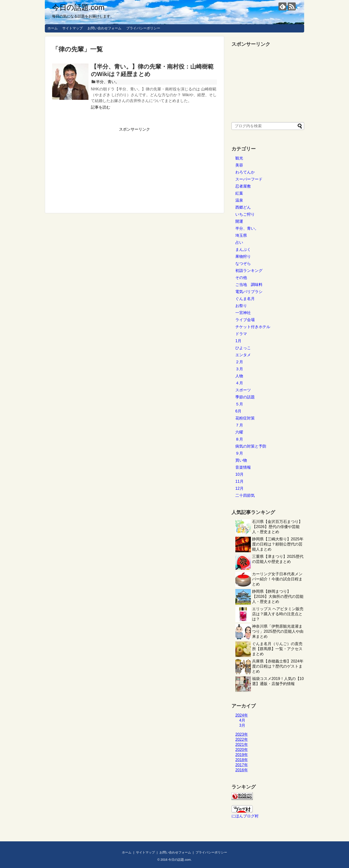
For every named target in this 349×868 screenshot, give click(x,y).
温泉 (239, 200)
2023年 (242, 734)
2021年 (242, 745)
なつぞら (243, 264)
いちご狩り (245, 214)
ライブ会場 (245, 320)
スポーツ (243, 390)
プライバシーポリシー (143, 28)
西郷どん (243, 207)
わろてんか (245, 172)
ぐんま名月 (245, 299)
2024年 (242, 715)
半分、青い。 (108, 82)
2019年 (242, 755)
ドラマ (241, 334)
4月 (242, 720)
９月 (239, 453)
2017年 (242, 765)
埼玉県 (241, 235)
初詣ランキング (249, 271)
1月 (238, 341)
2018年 (242, 760)
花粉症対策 (245, 418)
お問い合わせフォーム (104, 28)
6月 (238, 411)
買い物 (241, 460)
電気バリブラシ (249, 292)
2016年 (242, 770)
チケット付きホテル (253, 327)
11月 (239, 481)
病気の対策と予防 (251, 446)
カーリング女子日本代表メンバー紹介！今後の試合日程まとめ (277, 579)
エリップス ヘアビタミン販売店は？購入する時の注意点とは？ (278, 614)
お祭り (241, 306)
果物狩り (243, 256)
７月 (239, 425)
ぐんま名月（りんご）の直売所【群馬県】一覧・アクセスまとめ (277, 649)
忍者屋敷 (243, 186)
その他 (241, 278)
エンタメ (243, 355)
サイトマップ (72, 28)
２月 (239, 362)
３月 (239, 369)
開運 (239, 221)
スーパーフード (249, 179)
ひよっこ (243, 348)
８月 (239, 439)
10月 (239, 474)
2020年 (242, 750)
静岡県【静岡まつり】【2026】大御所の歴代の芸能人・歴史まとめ (278, 596)
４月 (239, 383)
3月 (242, 725)
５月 (239, 404)
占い (239, 242)
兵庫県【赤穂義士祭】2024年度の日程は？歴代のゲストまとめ (278, 666)
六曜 (239, 432)
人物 (239, 376)
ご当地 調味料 (249, 285)
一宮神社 (243, 313)
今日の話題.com (78, 7)
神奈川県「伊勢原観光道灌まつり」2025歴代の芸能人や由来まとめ (278, 631)
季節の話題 (245, 397)
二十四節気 (245, 495)
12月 (239, 488)
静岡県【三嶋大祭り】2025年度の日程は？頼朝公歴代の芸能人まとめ (278, 544)
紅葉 (239, 193)
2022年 (242, 739)
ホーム (53, 28)
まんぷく (243, 249)
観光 (239, 158)
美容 (239, 165)
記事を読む (101, 107)
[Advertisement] (93, 166)
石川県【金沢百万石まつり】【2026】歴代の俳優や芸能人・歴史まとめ (277, 527)
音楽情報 (243, 467)
